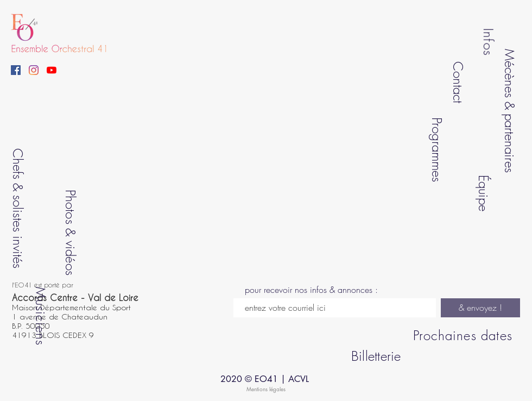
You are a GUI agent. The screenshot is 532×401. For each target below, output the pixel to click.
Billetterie (376, 356)
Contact (458, 82)
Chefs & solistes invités (18, 208)
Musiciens (40, 316)
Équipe (483, 193)
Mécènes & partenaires (510, 111)
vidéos (70, 258)
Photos (70, 206)
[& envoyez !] (480, 308)
